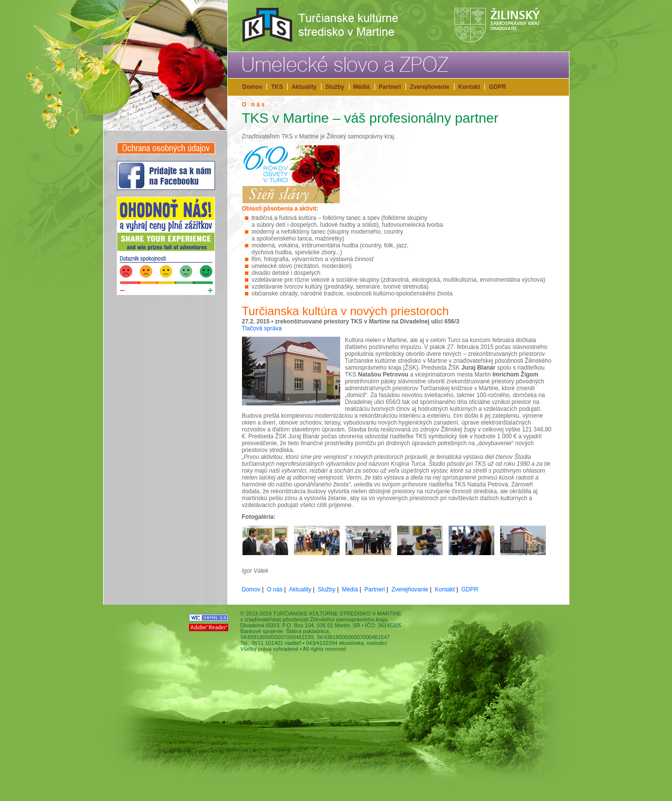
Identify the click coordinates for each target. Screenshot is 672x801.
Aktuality (304, 87)
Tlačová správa (262, 328)
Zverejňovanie (430, 87)
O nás (275, 589)
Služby (335, 87)
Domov (253, 87)
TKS (277, 87)
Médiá (362, 87)
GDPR (497, 87)
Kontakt (470, 87)
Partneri (390, 87)
